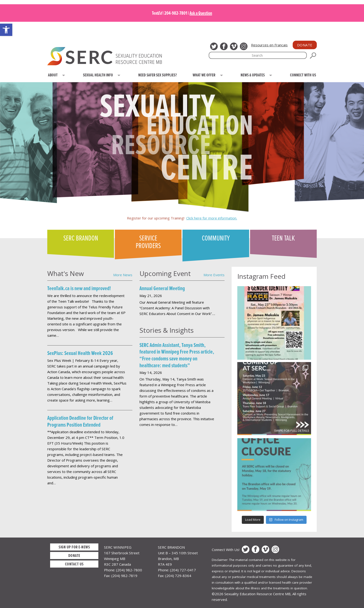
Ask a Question (201, 13)
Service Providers (148, 241)
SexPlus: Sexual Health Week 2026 (80, 353)
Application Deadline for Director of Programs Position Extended (80, 421)
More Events (214, 275)
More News (123, 275)
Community (216, 238)
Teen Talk (283, 238)
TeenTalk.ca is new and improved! (79, 288)
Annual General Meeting (162, 288)
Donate (305, 45)
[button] (6, 30)
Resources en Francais (269, 45)
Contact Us (74, 564)
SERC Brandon (81, 238)
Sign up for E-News (74, 547)
